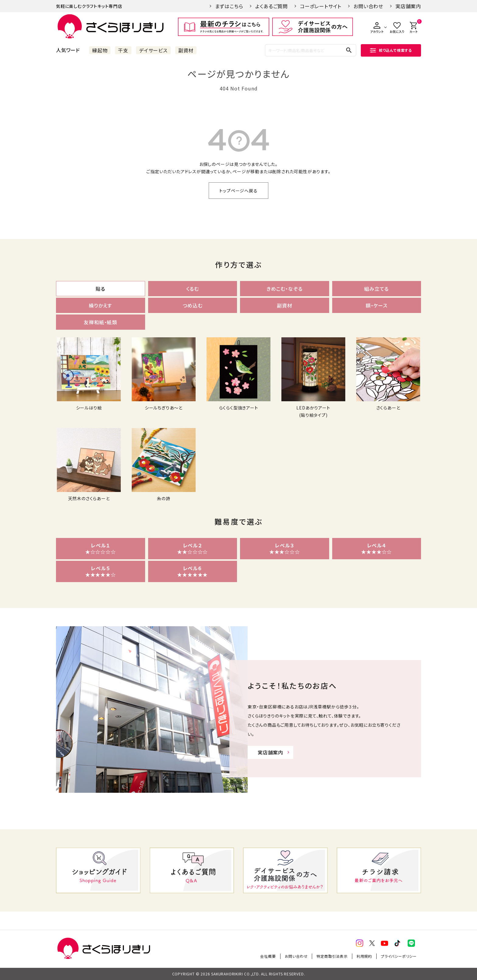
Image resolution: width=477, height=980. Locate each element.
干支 (123, 50)
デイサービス (153, 50)
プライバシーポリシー (399, 956)
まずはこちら (229, 6)
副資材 (186, 50)
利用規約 (364, 956)
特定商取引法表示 (332, 956)
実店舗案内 (408, 6)
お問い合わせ (368, 6)
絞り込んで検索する (391, 50)
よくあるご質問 (272, 6)
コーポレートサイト (321, 6)
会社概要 (268, 956)
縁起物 (100, 50)
